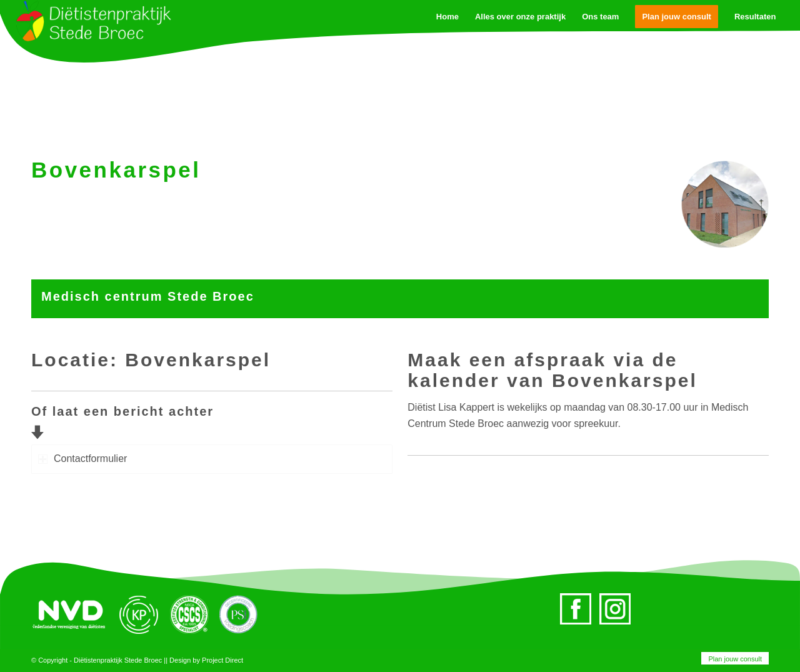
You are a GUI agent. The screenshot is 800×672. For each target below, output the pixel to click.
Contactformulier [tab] (82, 459)
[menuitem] (732, 659)
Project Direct (222, 660)
